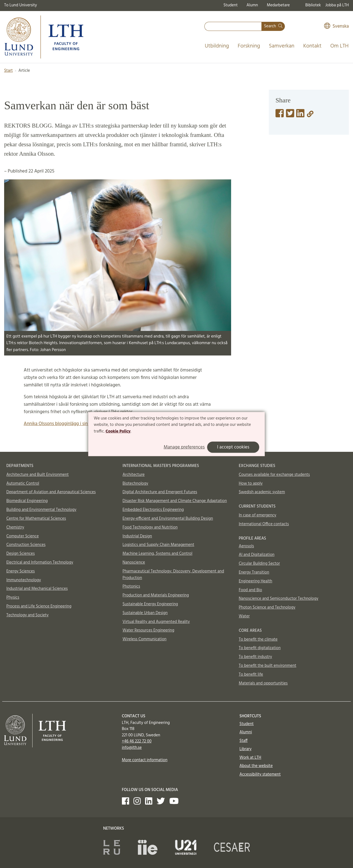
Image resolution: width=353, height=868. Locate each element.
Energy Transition (254, 572)
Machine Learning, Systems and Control (157, 554)
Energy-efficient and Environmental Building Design (168, 519)
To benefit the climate (258, 639)
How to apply (251, 484)
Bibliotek (313, 5)
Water (244, 616)
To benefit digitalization (260, 648)
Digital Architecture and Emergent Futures (160, 492)
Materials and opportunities (263, 683)
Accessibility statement (260, 774)
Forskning (249, 46)
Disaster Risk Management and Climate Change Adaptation (175, 501)
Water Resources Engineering (148, 630)
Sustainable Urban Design (145, 613)
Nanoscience (134, 562)
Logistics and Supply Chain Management (158, 545)
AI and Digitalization (257, 555)
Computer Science (23, 536)
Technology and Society (27, 615)
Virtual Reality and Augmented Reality (156, 622)
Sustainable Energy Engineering (150, 604)
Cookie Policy (118, 431)
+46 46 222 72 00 (137, 741)
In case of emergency (258, 515)
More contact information (145, 760)
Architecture (133, 475)
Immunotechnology (24, 580)
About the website (256, 766)
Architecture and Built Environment (38, 475)
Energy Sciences (21, 571)
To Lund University (21, 5)
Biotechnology (135, 484)
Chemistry (15, 527)
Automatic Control (23, 484)
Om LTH (339, 46)
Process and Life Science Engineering (39, 606)
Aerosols (246, 546)
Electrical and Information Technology (40, 562)
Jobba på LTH (337, 5)
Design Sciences (21, 554)
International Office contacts (264, 524)
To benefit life (251, 675)
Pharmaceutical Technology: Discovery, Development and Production (173, 575)
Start (8, 71)
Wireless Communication (144, 639)
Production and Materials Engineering (156, 595)
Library (245, 749)
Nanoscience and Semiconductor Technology (279, 599)
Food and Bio (251, 590)
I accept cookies (233, 447)
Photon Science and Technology (267, 607)
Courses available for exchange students (274, 475)
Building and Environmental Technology (41, 510)
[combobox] (233, 26)
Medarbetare (278, 5)
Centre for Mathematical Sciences (36, 519)
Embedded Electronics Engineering (153, 510)
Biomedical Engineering (27, 501)
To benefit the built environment (268, 666)
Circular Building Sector (259, 564)
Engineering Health (256, 581)
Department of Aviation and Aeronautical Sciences (51, 492)
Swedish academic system (262, 492)
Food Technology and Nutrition (150, 527)
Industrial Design (137, 536)
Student (230, 5)
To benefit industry (256, 657)
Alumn (252, 5)
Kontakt (312, 46)
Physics (13, 598)
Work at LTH (250, 758)
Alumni (246, 732)
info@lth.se (132, 748)
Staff (243, 741)
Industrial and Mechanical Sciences (37, 589)
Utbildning (217, 46)
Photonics (131, 586)
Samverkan (282, 46)
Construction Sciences (26, 545)
